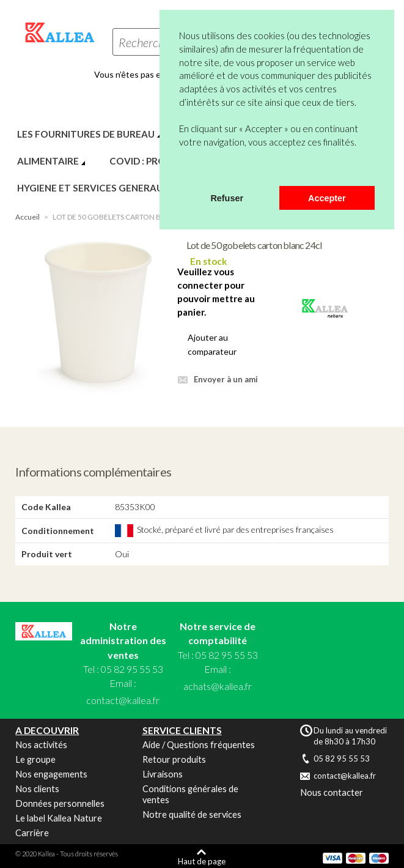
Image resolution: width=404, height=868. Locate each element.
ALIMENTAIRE (48, 161)
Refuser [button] (227, 198)
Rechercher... (150, 42)
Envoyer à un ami (226, 379)
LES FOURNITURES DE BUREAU (86, 134)
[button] (181, 170)
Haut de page (202, 861)
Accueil (28, 217)
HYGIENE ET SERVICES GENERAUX (93, 188)
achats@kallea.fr (218, 686)
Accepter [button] (327, 198)
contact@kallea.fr (123, 700)
